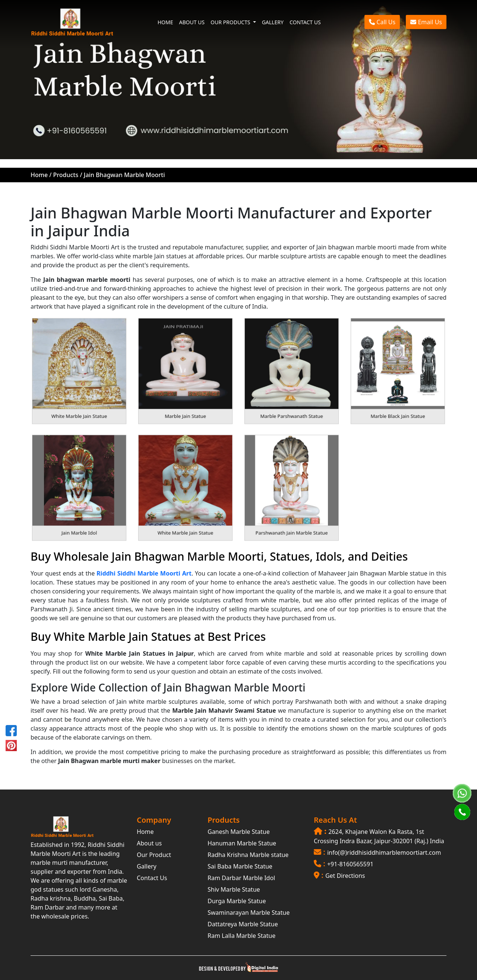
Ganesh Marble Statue (239, 832)
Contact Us (152, 878)
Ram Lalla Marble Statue (241, 936)
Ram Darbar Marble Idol (241, 878)
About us (149, 843)
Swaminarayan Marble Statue (249, 913)
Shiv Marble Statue (234, 889)
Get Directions (345, 876)
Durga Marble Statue (237, 901)
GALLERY (273, 22)
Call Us (382, 22)
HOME (165, 22)
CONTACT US (305, 22)
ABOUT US (192, 22)
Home (39, 175)
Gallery (147, 866)
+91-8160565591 (350, 864)
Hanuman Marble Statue (242, 843)
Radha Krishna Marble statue (248, 855)
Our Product (154, 855)
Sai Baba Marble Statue (240, 866)
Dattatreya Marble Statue (243, 924)
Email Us (426, 22)
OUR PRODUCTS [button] (231, 22)
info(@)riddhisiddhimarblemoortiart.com (384, 853)
